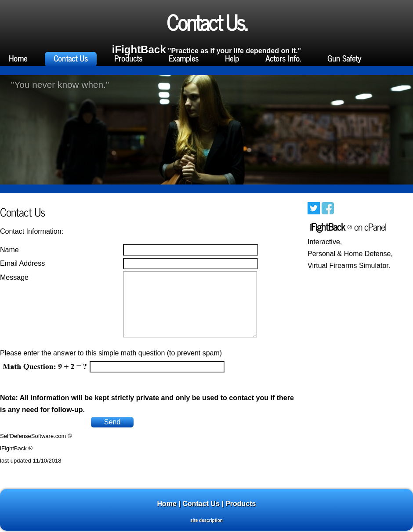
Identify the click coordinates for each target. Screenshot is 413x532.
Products (128, 58)
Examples (184, 58)
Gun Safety (344, 58)
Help (232, 58)
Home (18, 58)
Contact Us (71, 58)
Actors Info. (283, 58)
